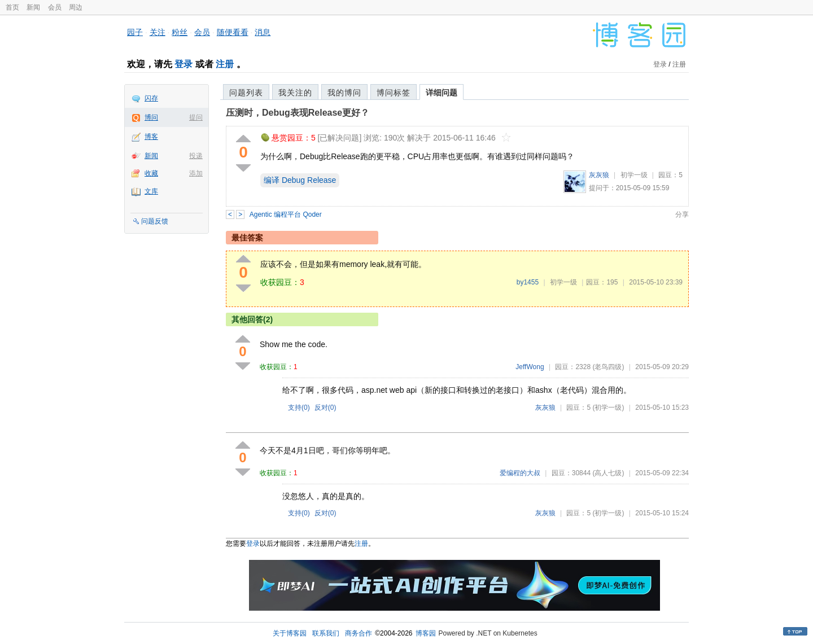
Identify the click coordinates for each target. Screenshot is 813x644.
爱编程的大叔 (520, 473)
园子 (135, 32)
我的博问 (344, 93)
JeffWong (530, 367)
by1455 (528, 282)
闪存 (151, 98)
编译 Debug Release (300, 180)
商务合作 (359, 633)
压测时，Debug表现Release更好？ (298, 113)
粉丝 (180, 32)
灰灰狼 (599, 175)
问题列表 (246, 93)
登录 (183, 64)
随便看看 (233, 32)
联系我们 (326, 633)
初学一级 (634, 175)
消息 (263, 32)
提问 (196, 117)
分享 (682, 214)
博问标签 (394, 93)
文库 (151, 191)
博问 (151, 117)
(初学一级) (608, 408)
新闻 (33, 7)
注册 (225, 64)
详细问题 (442, 93)
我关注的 (295, 93)
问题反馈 (155, 221)
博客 (151, 137)
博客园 (426, 633)
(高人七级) (608, 473)
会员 (55, 7)
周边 (76, 7)
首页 (12, 7)
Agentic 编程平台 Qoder (286, 214)
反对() (325, 408)
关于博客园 (290, 633)
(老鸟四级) (608, 367)
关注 (158, 32)
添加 (196, 173)
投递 (196, 156)
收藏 (151, 173)
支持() (299, 408)
